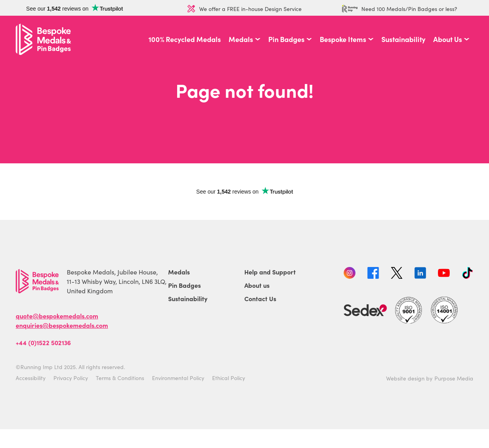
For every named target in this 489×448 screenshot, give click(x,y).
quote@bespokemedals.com (57, 316)
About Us (448, 39)
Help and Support (270, 272)
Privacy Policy (71, 378)
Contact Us (260, 298)
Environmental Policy (178, 378)
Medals (241, 39)
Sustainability (403, 39)
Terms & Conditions (120, 378)
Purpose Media (454, 378)
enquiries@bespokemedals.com (62, 325)
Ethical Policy (229, 378)
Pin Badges (286, 39)
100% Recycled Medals (185, 39)
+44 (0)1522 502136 (43, 342)
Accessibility (31, 378)
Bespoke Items (343, 39)
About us (257, 285)
